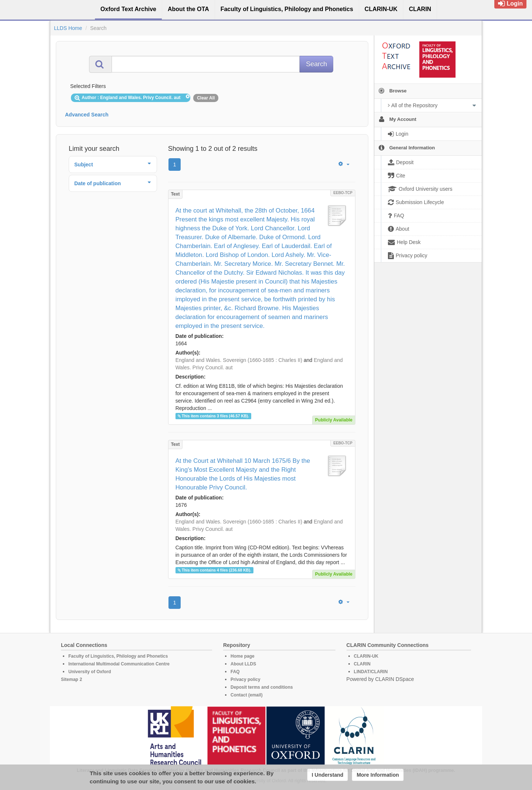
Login (510, 4)
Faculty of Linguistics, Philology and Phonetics (118, 656)
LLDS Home (68, 28)
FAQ (235, 672)
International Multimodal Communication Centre (119, 664)
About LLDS (243, 664)
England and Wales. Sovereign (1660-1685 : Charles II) (239, 360)
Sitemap (70, 679)
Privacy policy (245, 679)
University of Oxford (90, 672)
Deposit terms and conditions (262, 687)
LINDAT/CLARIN (371, 672)
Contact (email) (247, 695)
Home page (243, 656)
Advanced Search (87, 115)
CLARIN (362, 664)
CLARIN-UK (366, 656)
